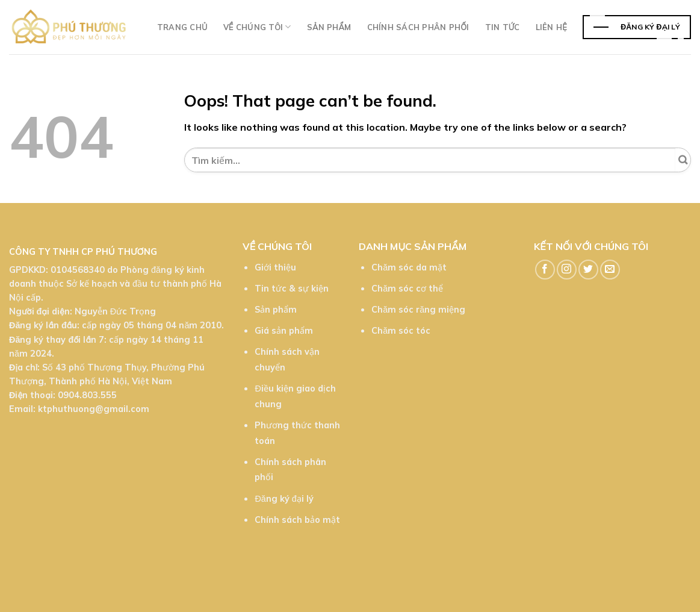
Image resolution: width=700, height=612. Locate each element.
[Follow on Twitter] (588, 270)
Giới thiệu (275, 267)
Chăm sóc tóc (401, 331)
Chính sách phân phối (418, 27)
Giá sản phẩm (284, 331)
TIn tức (503, 27)
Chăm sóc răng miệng (418, 310)
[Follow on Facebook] (545, 270)
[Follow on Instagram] (567, 270)
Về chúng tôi (257, 27)
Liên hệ (551, 27)
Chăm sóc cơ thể (407, 289)
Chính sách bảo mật (297, 520)
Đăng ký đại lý (284, 499)
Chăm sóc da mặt (409, 267)
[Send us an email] (610, 270)
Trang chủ (182, 27)
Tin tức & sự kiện (292, 289)
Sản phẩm (329, 27)
